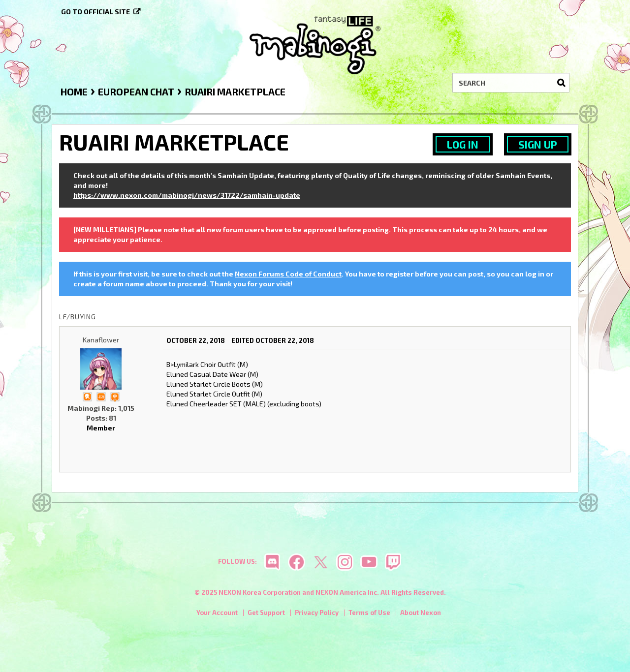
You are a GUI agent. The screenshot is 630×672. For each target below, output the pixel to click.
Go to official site (95, 12)
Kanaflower (101, 340)
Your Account (217, 612)
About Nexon (421, 612)
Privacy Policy (317, 612)
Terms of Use (369, 612)
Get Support (266, 612)
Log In (463, 144)
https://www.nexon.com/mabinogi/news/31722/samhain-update (187, 195)
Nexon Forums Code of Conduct (288, 274)
